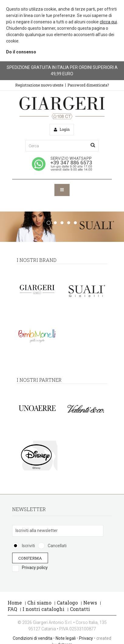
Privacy (86, 638)
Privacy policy (35, 568)
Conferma (30, 558)
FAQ (12, 609)
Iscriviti (28, 546)
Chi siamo (39, 603)
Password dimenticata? (88, 85)
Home (15, 603)
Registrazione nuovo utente (39, 85)
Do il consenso (21, 52)
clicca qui (108, 22)
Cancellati (57, 546)
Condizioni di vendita (33, 638)
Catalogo (67, 603)
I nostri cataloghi (43, 609)
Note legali (66, 638)
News (90, 603)
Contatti (80, 609)
